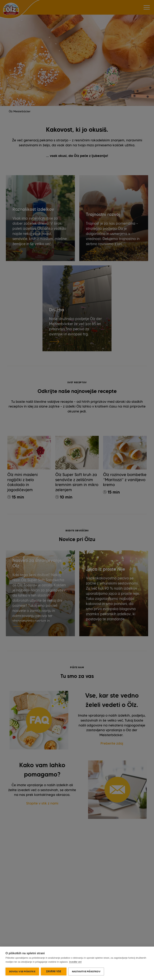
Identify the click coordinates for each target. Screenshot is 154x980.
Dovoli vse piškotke (22, 971)
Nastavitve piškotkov (86, 971)
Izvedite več (75, 962)
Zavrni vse (54, 971)
